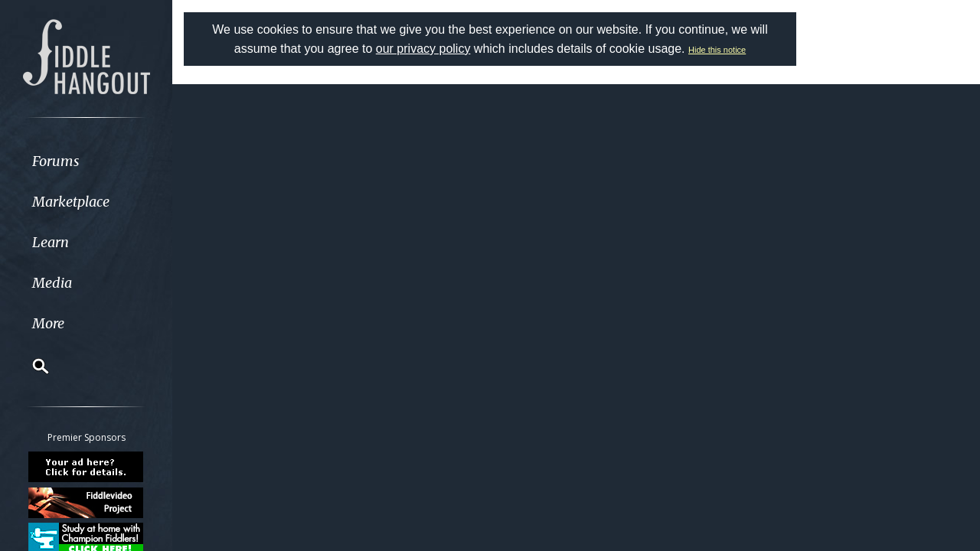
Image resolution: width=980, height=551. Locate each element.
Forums (56, 161)
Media (52, 283)
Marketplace (71, 202)
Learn (51, 242)
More (48, 323)
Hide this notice (717, 50)
